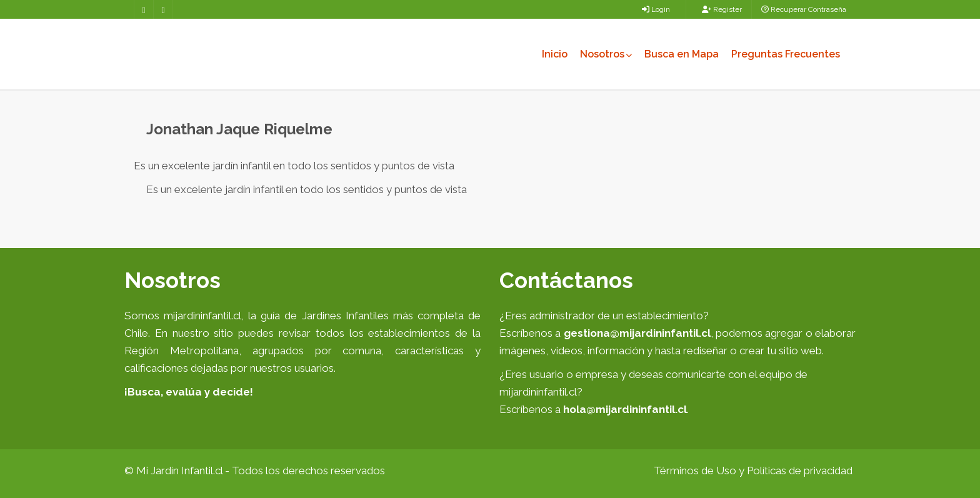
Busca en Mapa (682, 54)
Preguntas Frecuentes (786, 54)
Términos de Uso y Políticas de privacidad (753, 471)
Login (656, 9)
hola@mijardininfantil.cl (625, 409)
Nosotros (606, 54)
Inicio (555, 54)
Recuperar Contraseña (804, 9)
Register (722, 9)
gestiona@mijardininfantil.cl (637, 333)
